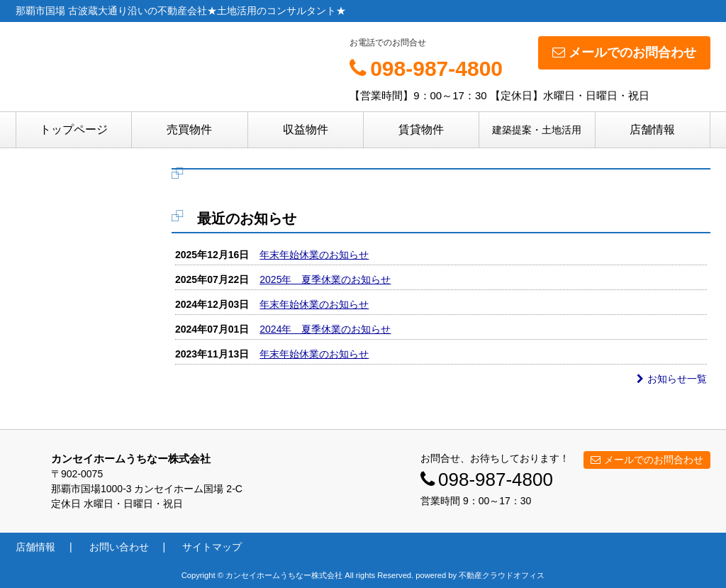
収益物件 (306, 129)
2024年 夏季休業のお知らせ (325, 329)
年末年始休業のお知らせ (314, 255)
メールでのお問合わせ (624, 52)
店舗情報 (652, 129)
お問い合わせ (119, 547)
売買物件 (189, 129)
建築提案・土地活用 (537, 130)
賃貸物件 (421, 129)
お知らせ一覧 (672, 379)
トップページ (74, 129)
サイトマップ (212, 547)
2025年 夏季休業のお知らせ (325, 279)
